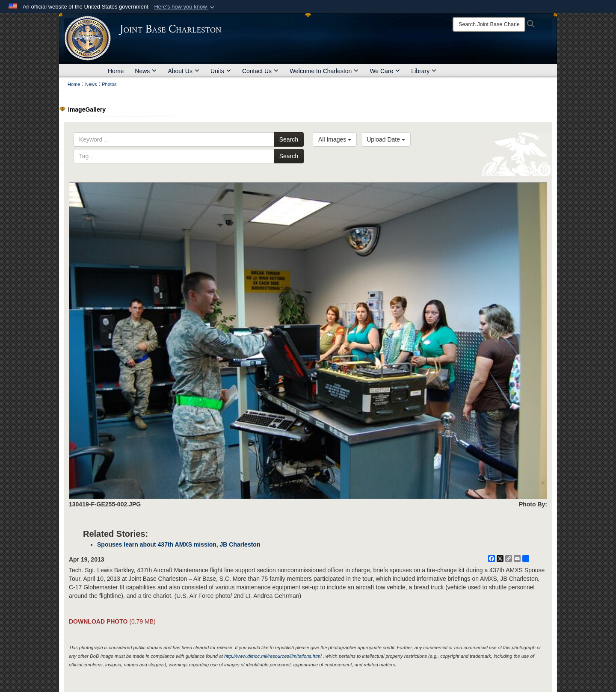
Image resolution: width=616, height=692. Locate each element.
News (146, 71)
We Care (385, 71)
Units (221, 71)
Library (424, 71)
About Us (184, 71)
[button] (185, 7)
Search (289, 139)
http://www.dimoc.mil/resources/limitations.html (273, 656)
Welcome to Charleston (324, 71)
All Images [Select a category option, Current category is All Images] (335, 139)
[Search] (489, 24)
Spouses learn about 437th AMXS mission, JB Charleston (179, 544)
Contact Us (260, 71)
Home (116, 71)
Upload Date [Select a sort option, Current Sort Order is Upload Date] (386, 139)
